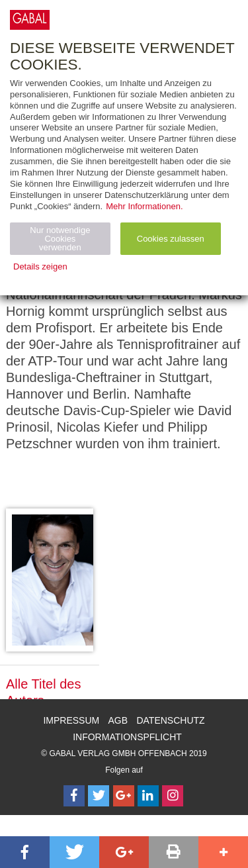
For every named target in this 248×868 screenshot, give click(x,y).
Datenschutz (170, 720)
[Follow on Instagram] (173, 796)
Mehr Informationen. (144, 206)
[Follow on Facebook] (74, 796)
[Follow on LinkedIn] (148, 796)
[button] (25, 852)
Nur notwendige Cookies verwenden (60, 239)
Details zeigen (40, 266)
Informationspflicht (127, 737)
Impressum (71, 720)
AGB (118, 720)
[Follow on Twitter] (99, 796)
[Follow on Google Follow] (124, 796)
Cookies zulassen (171, 239)
